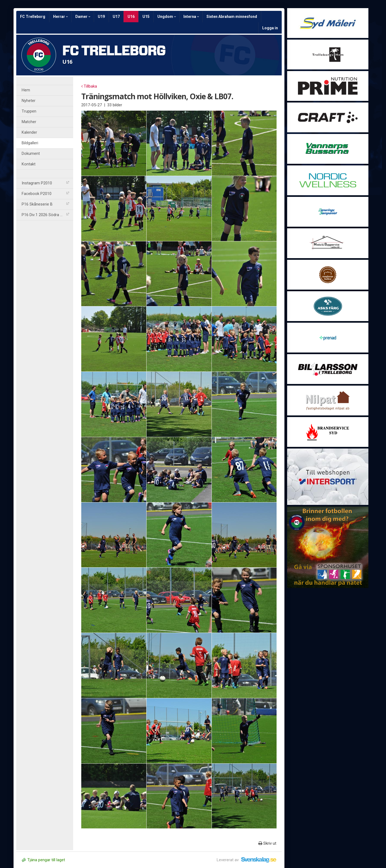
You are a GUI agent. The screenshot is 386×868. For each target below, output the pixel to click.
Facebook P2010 (45, 194)
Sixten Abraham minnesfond (232, 17)
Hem (26, 90)
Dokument (31, 154)
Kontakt (29, 164)
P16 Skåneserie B (45, 204)
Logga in (270, 28)
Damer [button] (83, 17)
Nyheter (29, 101)
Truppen (29, 111)
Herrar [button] (61, 17)
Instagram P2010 (45, 183)
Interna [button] (191, 17)
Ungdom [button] (167, 17)
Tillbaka (89, 86)
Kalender (29, 132)
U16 (131, 17)
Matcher (29, 122)
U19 (101, 17)
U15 (146, 17)
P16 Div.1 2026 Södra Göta (45, 215)
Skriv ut (267, 843)
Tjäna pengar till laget (43, 860)
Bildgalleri (30, 143)
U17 (116, 17)
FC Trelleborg (33, 17)
